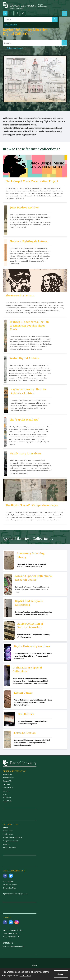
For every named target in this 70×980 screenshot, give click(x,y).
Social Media (7, 801)
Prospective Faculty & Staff (13, 837)
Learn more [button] (25, 976)
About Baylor (8, 774)
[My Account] (17, 13)
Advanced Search (15, 48)
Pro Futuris (7, 797)
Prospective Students (11, 841)
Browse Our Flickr (10, 888)
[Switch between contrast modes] (23, 13)
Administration (8, 778)
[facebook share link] (5, 876)
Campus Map (8, 781)
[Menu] (65, 13)
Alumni (5, 827)
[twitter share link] (11, 876)
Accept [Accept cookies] (61, 974)
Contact (35, 965)
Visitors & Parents (9, 847)
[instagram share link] (17, 922)
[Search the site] (28, 20)
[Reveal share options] (11, 13)
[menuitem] (35, 965)
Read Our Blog (8, 881)
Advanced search (11, 24)
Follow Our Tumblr (10, 885)
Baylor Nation (8, 831)
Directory (6, 784)
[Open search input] (5, 13)
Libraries (6, 791)
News (5, 794)
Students (6, 844)
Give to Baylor (8, 788)
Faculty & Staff (8, 834)
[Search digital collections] (32, 43)
